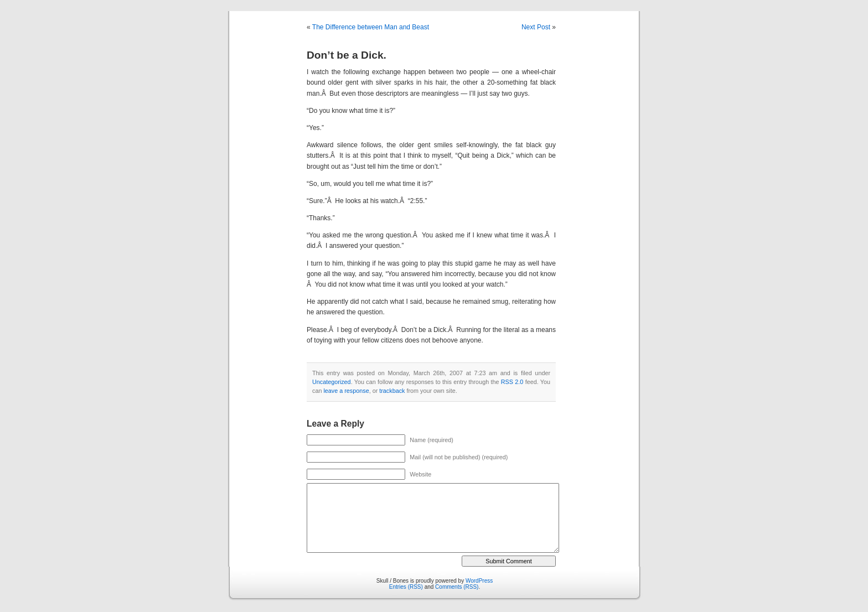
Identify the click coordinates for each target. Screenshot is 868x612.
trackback (392, 391)
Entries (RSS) (406, 587)
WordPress (479, 581)
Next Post (536, 27)
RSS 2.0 (512, 382)
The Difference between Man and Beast (371, 27)
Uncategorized (332, 382)
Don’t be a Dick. (347, 55)
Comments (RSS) (457, 587)
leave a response (346, 391)
